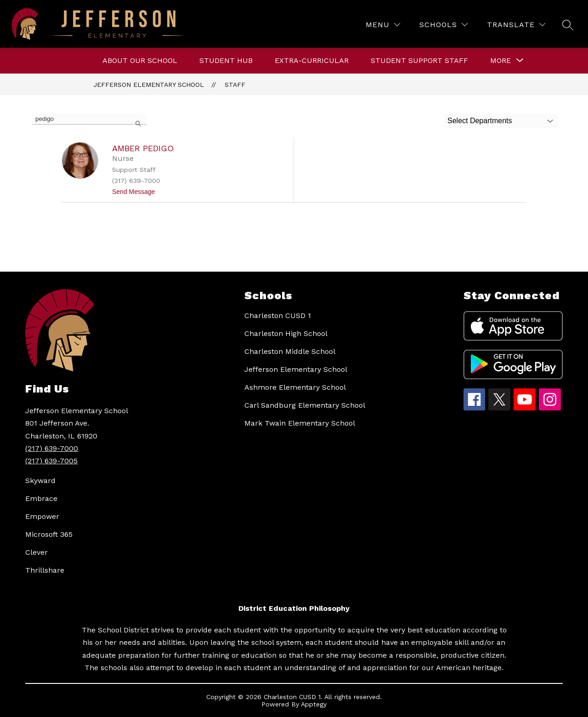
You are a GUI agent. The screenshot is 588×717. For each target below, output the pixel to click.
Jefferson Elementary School (149, 85)
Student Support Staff (419, 60)
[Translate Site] (516, 25)
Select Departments (480, 121)
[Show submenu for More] (500, 61)
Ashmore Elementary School (295, 387)
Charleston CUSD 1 (278, 316)
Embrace (41, 498)
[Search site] (568, 25)
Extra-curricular (312, 60)
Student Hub (226, 60)
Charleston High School (286, 333)
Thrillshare (45, 570)
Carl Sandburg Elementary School (305, 405)
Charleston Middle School (290, 351)
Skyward (40, 481)
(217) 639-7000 (52, 448)
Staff (235, 85)
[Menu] (383, 25)
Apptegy (314, 704)
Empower (42, 516)
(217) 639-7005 (51, 461)
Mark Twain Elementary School (300, 423)
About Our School (140, 60)
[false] (89, 119)
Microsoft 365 (49, 534)
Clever (37, 552)
